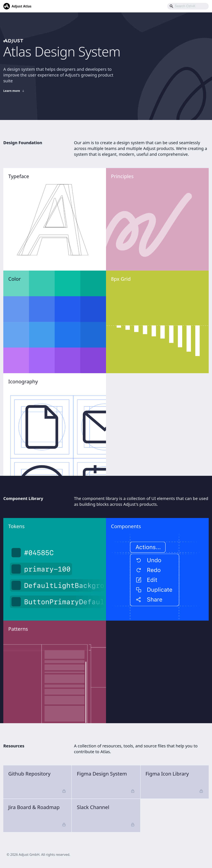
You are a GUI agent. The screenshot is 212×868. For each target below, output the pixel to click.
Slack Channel (106, 815)
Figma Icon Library (175, 782)
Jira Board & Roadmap (37, 815)
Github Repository (37, 782)
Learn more (14, 91)
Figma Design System (106, 782)
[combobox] (188, 6)
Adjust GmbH (29, 855)
